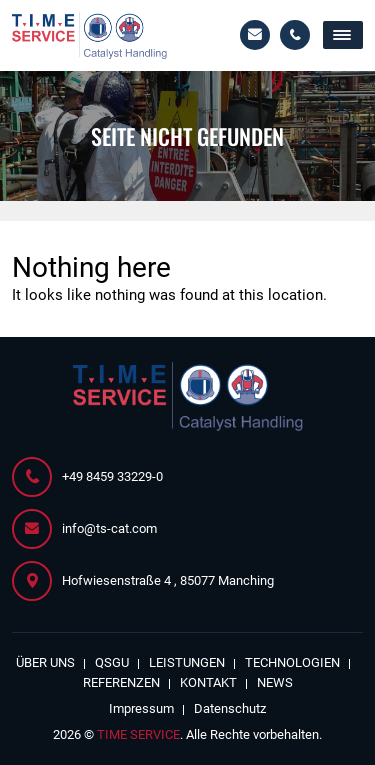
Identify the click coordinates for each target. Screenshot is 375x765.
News (275, 682)
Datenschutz (230, 708)
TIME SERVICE (138, 734)
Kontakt (208, 682)
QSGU (112, 662)
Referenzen (121, 682)
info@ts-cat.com (255, 35)
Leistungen (187, 662)
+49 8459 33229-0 (295, 35)
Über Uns (45, 662)
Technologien (292, 662)
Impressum (141, 708)
